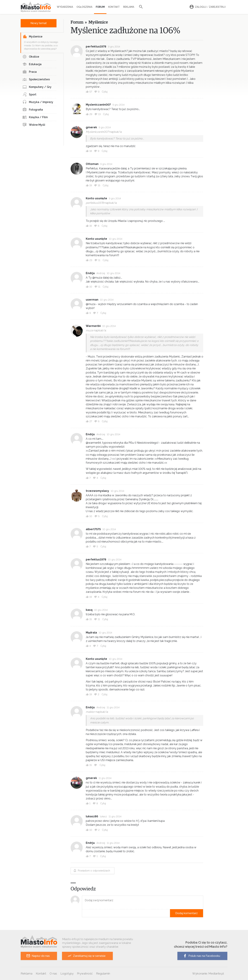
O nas (53, 973)
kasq (89, 610)
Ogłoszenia (84, 7)
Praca (30, 72)
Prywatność (85, 973)
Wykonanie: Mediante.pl (208, 973)
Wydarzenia (65, 7)
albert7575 (93, 529)
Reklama (129, 7)
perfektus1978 (96, 47)
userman (92, 300)
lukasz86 (92, 816)
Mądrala (91, 633)
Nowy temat (39, 23)
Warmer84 (93, 326)
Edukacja (32, 64)
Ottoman (92, 164)
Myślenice (33, 37)
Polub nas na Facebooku (201, 956)
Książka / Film (35, 117)
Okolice (31, 57)
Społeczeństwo (36, 79)
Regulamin (103, 973)
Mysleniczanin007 (98, 105)
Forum (100, 7)
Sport (29, 95)
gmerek (91, 127)
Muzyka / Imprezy (38, 102)
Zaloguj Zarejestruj (207, 7)
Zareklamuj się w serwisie (87, 956)
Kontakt (114, 7)
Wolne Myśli (34, 125)
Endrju (90, 273)
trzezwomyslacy (97, 491)
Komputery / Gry (37, 87)
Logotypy (67, 973)
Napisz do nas (38, 956)
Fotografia (33, 110)
